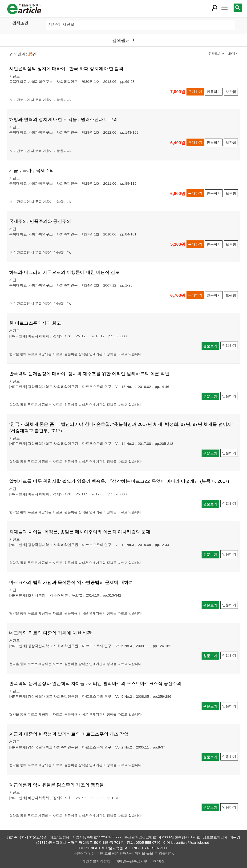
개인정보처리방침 (96, 861)
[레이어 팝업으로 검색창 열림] (238, 8)
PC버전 (159, 861)
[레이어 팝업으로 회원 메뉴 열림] (215, 8)
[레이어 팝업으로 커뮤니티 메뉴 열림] (224, 8)
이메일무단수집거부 (132, 861)
